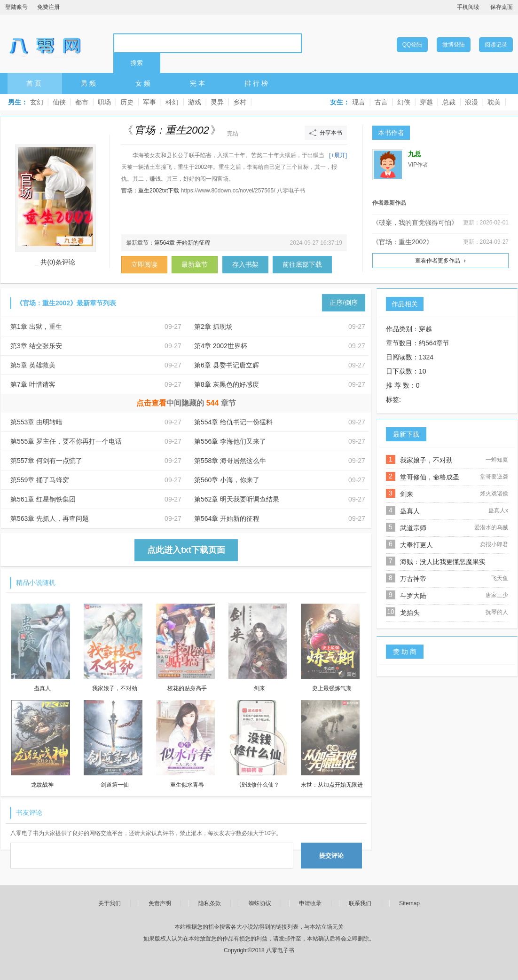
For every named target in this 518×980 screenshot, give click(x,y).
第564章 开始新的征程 (182, 243)
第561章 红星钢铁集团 (43, 499)
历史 (127, 102)
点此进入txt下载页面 (186, 550)
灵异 (217, 102)
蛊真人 (410, 511)
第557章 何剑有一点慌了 (46, 461)
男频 (89, 83)
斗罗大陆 (413, 596)
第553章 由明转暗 (36, 422)
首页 (35, 83)
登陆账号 (16, 7)
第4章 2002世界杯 (221, 346)
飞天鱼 (500, 578)
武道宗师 (413, 528)
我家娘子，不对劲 (426, 460)
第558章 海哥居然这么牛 (230, 461)
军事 (149, 102)
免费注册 (48, 7)
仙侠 (59, 102)
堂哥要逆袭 (494, 477)
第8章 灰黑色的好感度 (227, 384)
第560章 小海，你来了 (227, 480)
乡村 (240, 102)
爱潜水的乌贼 (491, 527)
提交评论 (331, 856)
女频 (144, 83)
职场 (104, 102)
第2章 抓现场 (213, 327)
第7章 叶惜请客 (33, 384)
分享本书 (331, 133)
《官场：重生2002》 (403, 242)
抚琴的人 (497, 612)
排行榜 (257, 83)
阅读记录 (496, 45)
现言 (359, 102)
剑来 (407, 494)
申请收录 (310, 903)
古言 (381, 102)
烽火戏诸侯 (494, 494)
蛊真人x (498, 510)
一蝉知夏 (497, 460)
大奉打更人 (416, 545)
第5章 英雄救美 (33, 365)
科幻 (172, 102)
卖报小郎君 (494, 544)
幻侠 (404, 102)
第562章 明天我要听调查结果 (237, 499)
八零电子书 (45, 43)
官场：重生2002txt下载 (150, 191)
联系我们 (360, 903)
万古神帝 (413, 579)
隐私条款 (210, 903)
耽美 (494, 102)
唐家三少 (497, 595)
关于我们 (110, 903)
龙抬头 (410, 613)
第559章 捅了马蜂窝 (40, 480)
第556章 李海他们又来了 (230, 441)
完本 (198, 83)
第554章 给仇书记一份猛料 (233, 422)
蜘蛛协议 (260, 903)
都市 (82, 102)
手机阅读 (468, 7)
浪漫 (471, 102)
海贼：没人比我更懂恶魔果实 (443, 562)
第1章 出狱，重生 (36, 327)
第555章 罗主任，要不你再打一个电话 (66, 441)
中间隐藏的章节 (186, 403)
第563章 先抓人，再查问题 (50, 518)
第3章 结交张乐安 (36, 346)
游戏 (195, 102)
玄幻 (37, 102)
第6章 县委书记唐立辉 (227, 365)
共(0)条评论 (58, 262)
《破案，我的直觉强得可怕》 (415, 223)
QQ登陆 (412, 45)
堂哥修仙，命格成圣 (430, 477)
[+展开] (338, 155)
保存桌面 (502, 7)
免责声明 (160, 903)
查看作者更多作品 (438, 261)
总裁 (449, 102)
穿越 (426, 102)
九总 (415, 154)
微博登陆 (454, 45)
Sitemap (409, 903)
